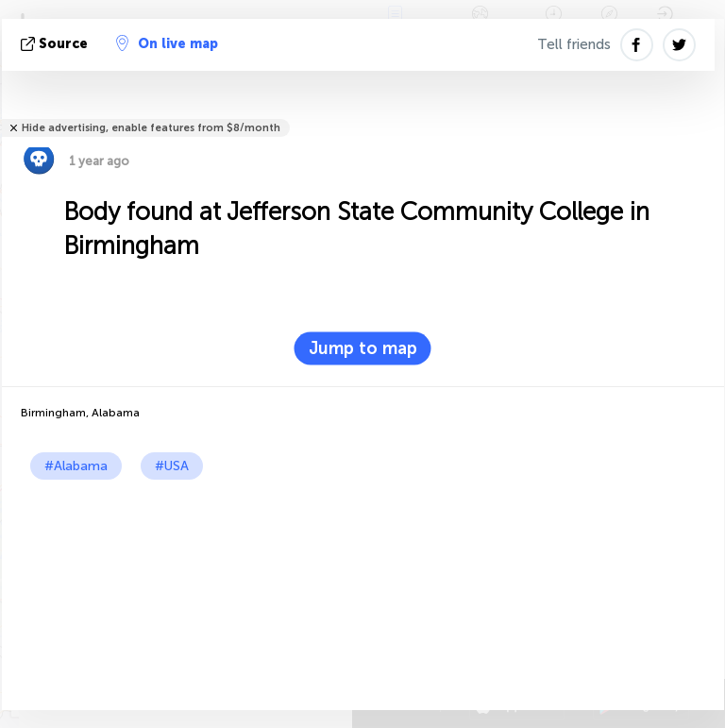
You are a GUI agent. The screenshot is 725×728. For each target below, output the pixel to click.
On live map (167, 43)
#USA (172, 466)
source (56, 44)
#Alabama (76, 466)
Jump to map (363, 348)
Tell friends (574, 44)
